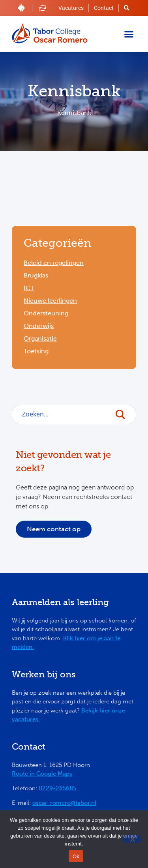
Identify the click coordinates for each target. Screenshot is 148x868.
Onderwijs (39, 326)
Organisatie (40, 338)
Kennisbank (74, 113)
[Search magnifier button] (124, 416)
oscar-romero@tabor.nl (64, 803)
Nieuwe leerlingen (50, 301)
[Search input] (66, 414)
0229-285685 (57, 788)
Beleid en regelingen (54, 263)
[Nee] (132, 839)
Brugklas (36, 275)
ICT (29, 288)
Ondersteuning (46, 313)
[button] (129, 34)
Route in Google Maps (42, 774)
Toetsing (36, 351)
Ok (76, 856)
